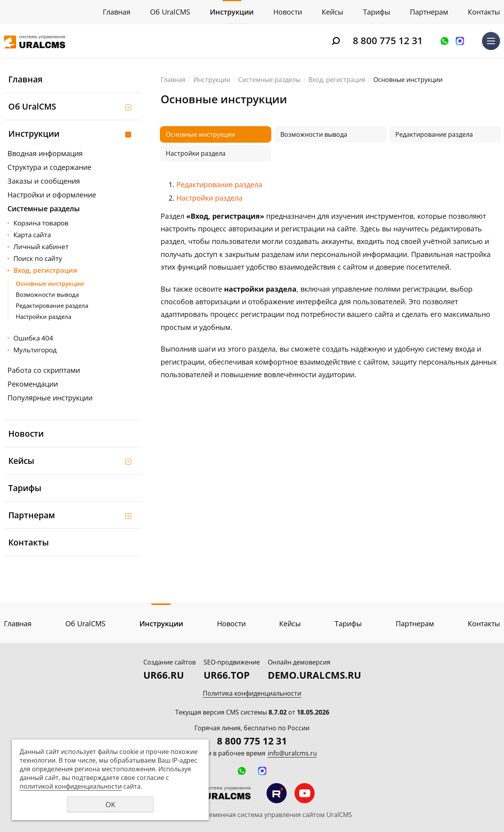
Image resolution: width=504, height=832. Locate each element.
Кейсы (333, 12)
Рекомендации (33, 384)
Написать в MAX (460, 41)
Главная (117, 12)
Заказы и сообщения (44, 181)
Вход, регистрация (45, 270)
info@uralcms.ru (292, 753)
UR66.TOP (227, 675)
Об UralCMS (170, 12)
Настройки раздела (44, 316)
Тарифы (377, 12)
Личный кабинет (41, 247)
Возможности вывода (47, 294)
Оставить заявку (445, 41)
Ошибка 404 (33, 338)
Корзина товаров (41, 223)
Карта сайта (32, 235)
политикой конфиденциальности (71, 786)
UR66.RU (164, 675)
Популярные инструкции (50, 398)
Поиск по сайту (38, 258)
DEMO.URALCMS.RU (314, 675)
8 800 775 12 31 (388, 40)
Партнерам (429, 12)
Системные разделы (44, 208)
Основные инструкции (50, 283)
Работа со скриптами (44, 370)
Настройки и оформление (52, 195)
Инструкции (232, 12)
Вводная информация (45, 153)
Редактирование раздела (52, 305)
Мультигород (35, 350)
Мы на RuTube (277, 793)
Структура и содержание (49, 167)
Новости (288, 12)
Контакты (484, 12)
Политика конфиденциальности (252, 693)
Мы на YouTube (305, 793)
